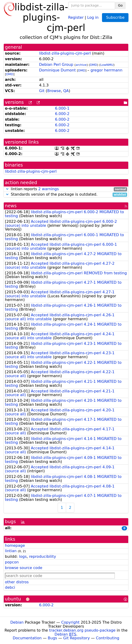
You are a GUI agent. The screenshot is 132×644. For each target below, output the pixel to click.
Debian (17, 622)
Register (76, 17)
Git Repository (77, 638)
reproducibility (43, 557)
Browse (54, 91)
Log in (93, 17)
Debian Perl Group (56, 65)
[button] (7, 189)
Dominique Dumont (57, 70)
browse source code (24, 568)
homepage (15, 545)
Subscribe (115, 17)
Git (42, 91)
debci (10, 587)
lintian (11, 551)
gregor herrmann (106, 70)
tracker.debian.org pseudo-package (82, 630)
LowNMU (107, 65)
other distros (17, 582)
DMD (93, 65)
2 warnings (49, 189)
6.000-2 (62, 114)
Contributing (108, 638)
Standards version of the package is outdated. (66, 195)
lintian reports (66, 189)
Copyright (70, 622)
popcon (12, 562)
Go (120, 5)
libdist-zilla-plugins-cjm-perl (65, 53)
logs (23, 557)
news (11, 206)
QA (66, 91)
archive (81, 65)
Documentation (27, 638)
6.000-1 (62, 108)
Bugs (53, 638)
